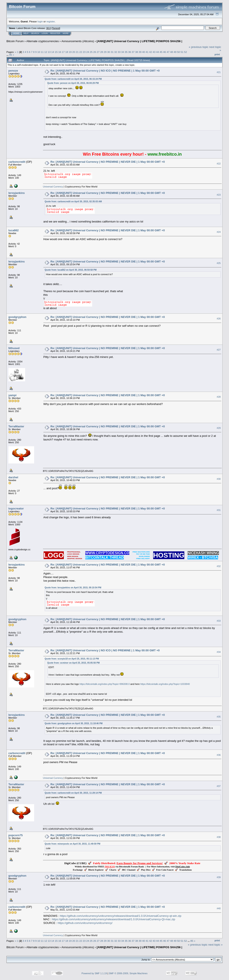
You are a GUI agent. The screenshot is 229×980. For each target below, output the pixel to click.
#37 (219, 786)
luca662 (14, 230)
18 (67, 52)
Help (26, 33)
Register (55, 33)
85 (11, 55)
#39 (219, 877)
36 (130, 52)
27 (98, 52)
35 (126, 52)
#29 (219, 428)
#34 (219, 652)
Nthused (14, 348)
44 (158, 52)
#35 (219, 717)
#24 (219, 232)
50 (178, 52)
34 (123, 52)
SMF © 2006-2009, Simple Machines (128, 973)
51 (182, 52)
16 (60, 52)
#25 (219, 263)
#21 (219, 72)
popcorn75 (15, 835)
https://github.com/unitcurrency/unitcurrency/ (85, 923)
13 (49, 52)
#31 (219, 510)
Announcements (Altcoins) (78, 41)
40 (144, 52)
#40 (219, 909)
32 (116, 52)
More (66, 33)
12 (46, 52)
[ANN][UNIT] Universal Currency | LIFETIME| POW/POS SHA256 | (139, 41)
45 (161, 52)
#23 (219, 195)
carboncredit (17, 162)
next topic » (216, 945)
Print (217, 54)
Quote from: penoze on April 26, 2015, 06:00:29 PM (73, 83)
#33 (219, 621)
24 (88, 52)
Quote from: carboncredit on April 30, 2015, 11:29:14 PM (73, 793)
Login (45, 33)
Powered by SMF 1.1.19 (94, 973)
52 (185, 52)
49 (175, 52)
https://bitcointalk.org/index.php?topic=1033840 (165, 684)
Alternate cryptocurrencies (43, 41)
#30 (219, 479)
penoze (13, 71)
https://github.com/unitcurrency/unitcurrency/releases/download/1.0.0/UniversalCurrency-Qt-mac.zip (114, 919)
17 (63, 52)
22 (81, 52)
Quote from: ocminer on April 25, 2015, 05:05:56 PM (73, 663)
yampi (12, 395)
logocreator (16, 508)
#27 (219, 350)
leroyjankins (17, 193)
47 (168, 52)
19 (70, 52)
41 (147, 52)
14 (53, 52)
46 (164, 52)
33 (119, 52)
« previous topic (199, 47)
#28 (219, 397)
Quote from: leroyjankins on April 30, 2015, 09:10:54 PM (73, 588)
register (50, 21)
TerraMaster (16, 426)
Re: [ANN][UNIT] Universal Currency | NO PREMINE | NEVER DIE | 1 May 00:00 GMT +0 (108, 162)
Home (16, 33)
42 (150, 52)
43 (154, 52)
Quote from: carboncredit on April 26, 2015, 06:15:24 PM (73, 79)
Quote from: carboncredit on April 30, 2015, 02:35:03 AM (73, 202)
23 (84, 52)
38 (137, 52)
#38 (219, 837)
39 (140, 52)
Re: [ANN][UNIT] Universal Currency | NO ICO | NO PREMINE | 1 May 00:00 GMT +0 (105, 71)
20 (74, 52)
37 (133, 52)
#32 (219, 566)
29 (105, 52)
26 (95, 52)
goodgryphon (17, 317)
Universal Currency (53, 187)
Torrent (56, 28)
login (40, 21)
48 (172, 52)
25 (91, 52)
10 (39, 52)
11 (42, 52)
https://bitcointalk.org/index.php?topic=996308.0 (105, 684)
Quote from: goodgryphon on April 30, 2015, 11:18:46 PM (74, 723)
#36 (219, 755)
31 (112, 52)
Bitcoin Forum (15, 41)
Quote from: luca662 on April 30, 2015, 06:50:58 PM (71, 270)
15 (56, 52)
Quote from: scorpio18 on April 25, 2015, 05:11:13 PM (72, 659)
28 (102, 52)
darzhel (13, 477)
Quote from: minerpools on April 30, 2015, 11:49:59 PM (73, 844)
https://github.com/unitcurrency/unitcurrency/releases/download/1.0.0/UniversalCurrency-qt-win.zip (121, 916)
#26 (219, 319)
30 (109, 52)
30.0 (48, 28)
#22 (219, 164)
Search (35, 33)
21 (77, 52)
